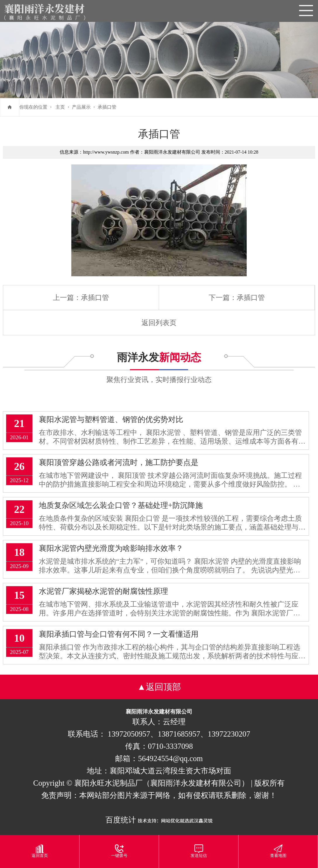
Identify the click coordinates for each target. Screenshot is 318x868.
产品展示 (81, 107)
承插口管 (107, 107)
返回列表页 (159, 323)
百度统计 (121, 820)
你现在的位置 (33, 107)
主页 (60, 107)
